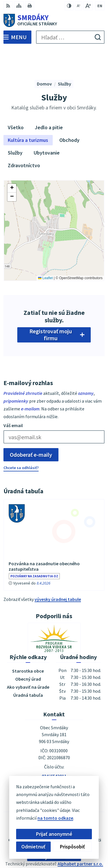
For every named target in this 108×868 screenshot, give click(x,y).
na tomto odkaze (51, 818)
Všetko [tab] (16, 101)
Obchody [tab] (69, 113)
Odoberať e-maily (31, 428)
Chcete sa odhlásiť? (21, 441)
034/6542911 (54, 749)
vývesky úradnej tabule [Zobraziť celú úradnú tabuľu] (58, 572)
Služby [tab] (15, 126)
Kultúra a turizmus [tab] (28, 113)
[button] (12, 161)
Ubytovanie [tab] (47, 126)
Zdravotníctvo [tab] (24, 139)
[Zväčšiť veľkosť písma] (88, 6)
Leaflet (45, 251)
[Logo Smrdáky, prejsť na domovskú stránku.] (54, 20)
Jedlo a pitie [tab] (49, 101)
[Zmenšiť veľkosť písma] (78, 6)
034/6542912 (54, 756)
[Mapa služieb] (54, 203)
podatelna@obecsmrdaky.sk (54, 763)
